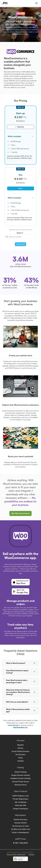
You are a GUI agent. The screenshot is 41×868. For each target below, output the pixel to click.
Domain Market (21, 823)
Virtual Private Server (20, 782)
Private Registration (21, 799)
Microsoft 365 (20, 805)
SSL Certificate (21, 802)
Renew (20, 748)
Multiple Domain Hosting (20, 778)
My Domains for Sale (20, 826)
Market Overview (20, 820)
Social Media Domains (20, 751)
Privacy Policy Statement (16, 854)
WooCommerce (20, 785)
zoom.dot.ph (13, 725)
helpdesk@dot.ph (20, 727)
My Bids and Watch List (20, 829)
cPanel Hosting (20, 772)
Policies (32, 854)
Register (20, 745)
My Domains (20, 755)
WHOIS (20, 761)
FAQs (21, 758)
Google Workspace (20, 809)
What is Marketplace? (20, 833)
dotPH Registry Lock (21, 796)
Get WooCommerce (20, 513)
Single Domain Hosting (20, 775)
